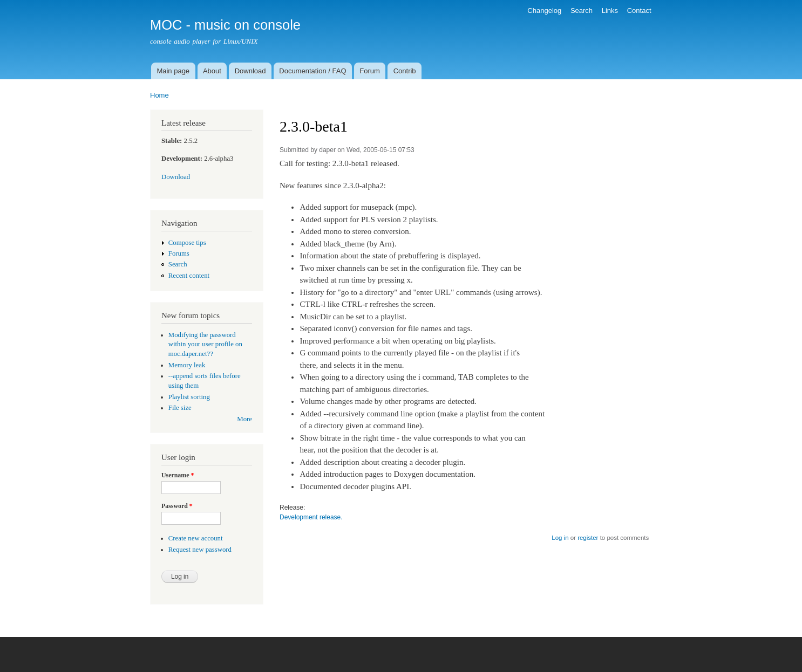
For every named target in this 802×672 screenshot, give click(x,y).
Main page (173, 71)
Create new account (196, 538)
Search (582, 11)
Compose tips (187, 243)
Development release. (311, 517)
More (244, 419)
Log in (560, 538)
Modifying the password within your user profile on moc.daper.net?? (205, 345)
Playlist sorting (189, 397)
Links (610, 11)
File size (180, 408)
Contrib (405, 71)
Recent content (189, 276)
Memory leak (187, 365)
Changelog (544, 11)
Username (178, 475)
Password (177, 506)
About (212, 71)
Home (159, 95)
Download (250, 71)
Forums (179, 253)
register (588, 538)
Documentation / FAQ (312, 71)
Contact (639, 11)
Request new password (200, 550)
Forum (370, 71)
